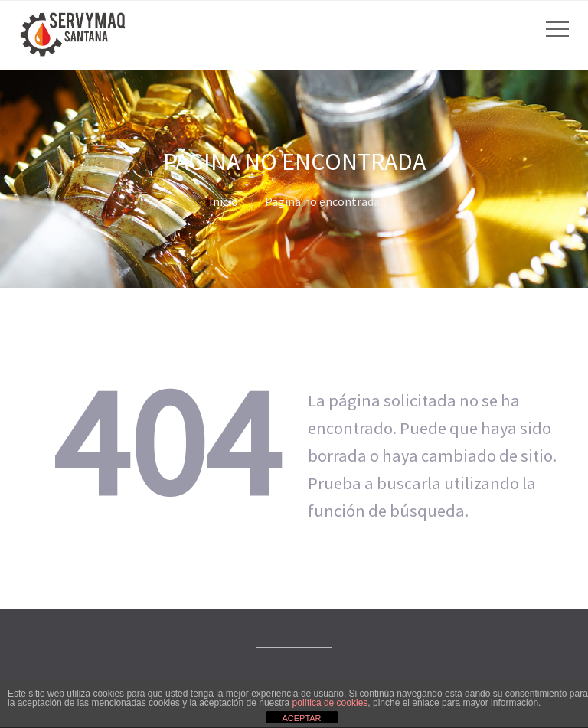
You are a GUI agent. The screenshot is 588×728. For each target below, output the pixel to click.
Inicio (224, 201)
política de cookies (330, 703)
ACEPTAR (301, 718)
